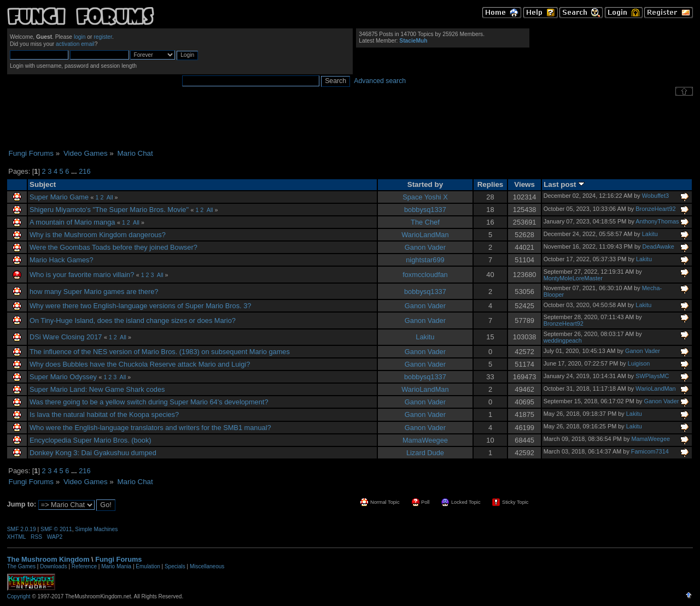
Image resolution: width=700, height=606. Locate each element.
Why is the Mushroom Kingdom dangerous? (98, 235)
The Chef (425, 222)
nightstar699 (425, 260)
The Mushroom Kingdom (48, 559)
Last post (564, 184)
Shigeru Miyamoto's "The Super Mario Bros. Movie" (109, 210)
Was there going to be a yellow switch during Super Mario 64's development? (149, 402)
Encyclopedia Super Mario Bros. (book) (91, 440)
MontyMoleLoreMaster (573, 278)
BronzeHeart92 (655, 209)
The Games (21, 566)
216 (84, 171)
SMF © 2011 (56, 529)
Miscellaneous (207, 566)
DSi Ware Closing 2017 (66, 337)
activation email (75, 44)
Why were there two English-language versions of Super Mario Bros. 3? (140, 306)
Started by (425, 184)
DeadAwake (658, 246)
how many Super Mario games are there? (94, 292)
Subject (43, 184)
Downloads (53, 566)
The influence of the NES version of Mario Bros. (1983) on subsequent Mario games (160, 352)
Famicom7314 (650, 451)
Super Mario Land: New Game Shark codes (97, 389)
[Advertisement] (350, 122)
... (75, 171)
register (103, 37)
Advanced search (380, 81)
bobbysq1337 (425, 210)
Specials (175, 566)
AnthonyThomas (657, 221)
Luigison (639, 363)
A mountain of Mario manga (72, 222)
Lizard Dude (425, 453)
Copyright (19, 596)
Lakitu (650, 234)
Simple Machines (96, 529)
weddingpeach (563, 340)
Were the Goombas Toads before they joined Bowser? (113, 247)
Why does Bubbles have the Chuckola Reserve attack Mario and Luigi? (140, 364)
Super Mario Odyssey (64, 377)
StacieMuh (413, 41)
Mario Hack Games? (62, 260)
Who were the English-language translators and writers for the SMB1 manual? (150, 428)
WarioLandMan (425, 235)
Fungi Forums (118, 559)
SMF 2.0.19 (22, 529)
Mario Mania (116, 566)
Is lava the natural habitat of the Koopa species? (104, 414)
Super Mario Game (59, 197)
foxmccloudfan (425, 275)
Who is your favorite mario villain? (82, 275)
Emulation (148, 566)
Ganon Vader (425, 247)
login (80, 37)
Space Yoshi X (425, 197)
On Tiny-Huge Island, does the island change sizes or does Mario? (133, 320)
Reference (84, 566)
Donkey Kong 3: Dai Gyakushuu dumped (93, 453)
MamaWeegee (425, 440)
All (110, 197)
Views (524, 184)
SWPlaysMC (652, 376)
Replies (491, 184)
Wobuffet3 (655, 196)
